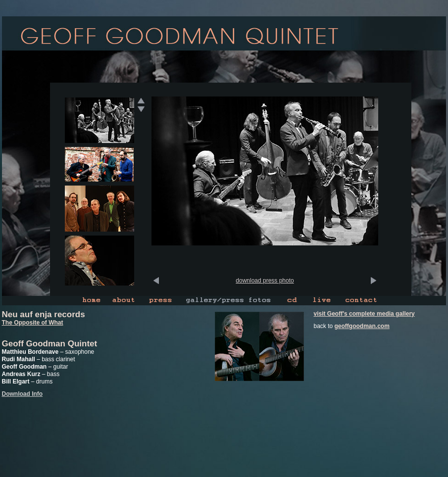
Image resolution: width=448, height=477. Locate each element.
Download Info (23, 394)
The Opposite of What (33, 323)
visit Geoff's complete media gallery (364, 314)
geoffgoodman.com (362, 326)
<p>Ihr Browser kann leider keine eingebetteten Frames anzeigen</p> (265, 191)
